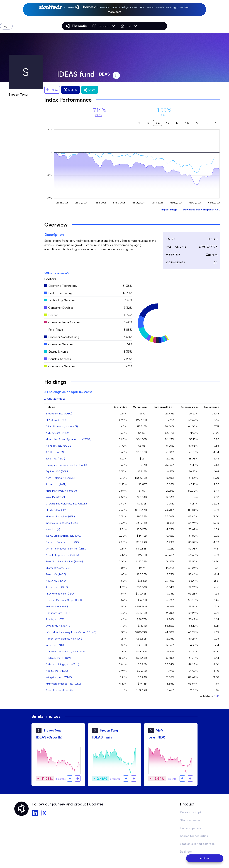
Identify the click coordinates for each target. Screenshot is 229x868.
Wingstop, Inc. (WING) (59, 677)
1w (139, 123)
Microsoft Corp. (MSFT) (59, 568)
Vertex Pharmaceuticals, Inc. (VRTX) (66, 549)
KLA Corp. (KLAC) (56, 420)
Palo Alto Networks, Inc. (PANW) (64, 561)
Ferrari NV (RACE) (56, 574)
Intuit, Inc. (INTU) (55, 645)
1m (148, 123)
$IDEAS (70, 90)
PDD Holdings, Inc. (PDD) (60, 594)
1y (177, 123)
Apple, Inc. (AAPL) (56, 484)
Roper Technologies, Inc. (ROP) (64, 639)
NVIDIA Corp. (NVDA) (58, 433)
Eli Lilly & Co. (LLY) (56, 510)
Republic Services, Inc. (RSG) (63, 542)
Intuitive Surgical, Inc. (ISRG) (62, 523)
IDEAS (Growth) (49, 737)
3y (197, 123)
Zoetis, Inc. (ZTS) (56, 619)
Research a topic (191, 812)
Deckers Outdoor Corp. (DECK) (64, 600)
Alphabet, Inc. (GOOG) (59, 446)
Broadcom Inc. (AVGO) (59, 413)
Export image (169, 209)
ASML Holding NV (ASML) (60, 478)
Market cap (140, 407)
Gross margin (189, 407)
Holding (51, 407)
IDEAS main (102, 737)
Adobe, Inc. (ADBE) (57, 671)
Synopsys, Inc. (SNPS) (59, 626)
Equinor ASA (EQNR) (58, 471)
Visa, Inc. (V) (53, 529)
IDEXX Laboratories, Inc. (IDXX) (64, 536)
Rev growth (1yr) (164, 407)
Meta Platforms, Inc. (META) (61, 491)
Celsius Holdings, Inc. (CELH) (62, 664)
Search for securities (194, 836)
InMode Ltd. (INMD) (57, 606)
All (216, 123)
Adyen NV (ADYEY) (57, 581)
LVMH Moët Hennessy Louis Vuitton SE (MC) (71, 632)
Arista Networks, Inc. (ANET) (62, 426)
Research (104, 26)
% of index (120, 407)
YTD (187, 123)
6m (168, 123)
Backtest (186, 852)
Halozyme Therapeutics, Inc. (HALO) (66, 465)
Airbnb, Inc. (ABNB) (57, 587)
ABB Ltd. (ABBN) (55, 452)
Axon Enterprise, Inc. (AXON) (62, 555)
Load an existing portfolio (197, 844)
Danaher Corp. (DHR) (58, 613)
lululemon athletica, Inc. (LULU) (63, 684)
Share (90, 90)
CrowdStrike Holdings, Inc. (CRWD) (66, 503)
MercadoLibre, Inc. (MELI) (60, 516)
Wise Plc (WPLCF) (56, 497)
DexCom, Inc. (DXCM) (58, 658)
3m (158, 123)
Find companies (190, 828)
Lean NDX (157, 737)
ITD (207, 123)
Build (129, 26)
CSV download (55, 399)
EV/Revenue (212, 407)
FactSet (217, 696)
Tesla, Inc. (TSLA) (55, 458)
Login (158, 26)
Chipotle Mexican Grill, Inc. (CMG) (65, 651)
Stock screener (190, 820)
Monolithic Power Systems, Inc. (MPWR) (69, 439)
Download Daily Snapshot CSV (202, 209)
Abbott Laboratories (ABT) (61, 690)
